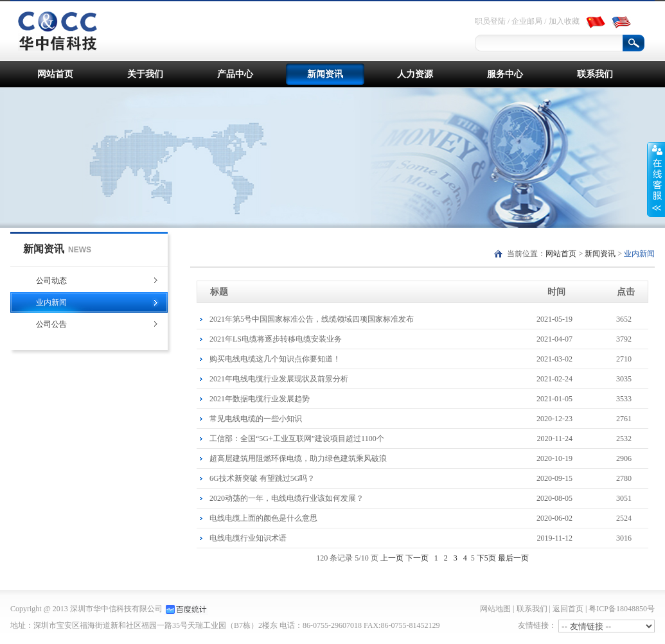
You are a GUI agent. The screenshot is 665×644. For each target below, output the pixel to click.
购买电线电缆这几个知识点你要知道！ (429, 359)
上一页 (392, 558)
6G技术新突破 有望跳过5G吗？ (429, 478)
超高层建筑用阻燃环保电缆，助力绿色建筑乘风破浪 (429, 458)
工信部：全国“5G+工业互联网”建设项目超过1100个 (429, 439)
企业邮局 (527, 21)
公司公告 (51, 324)
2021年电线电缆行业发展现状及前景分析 (429, 379)
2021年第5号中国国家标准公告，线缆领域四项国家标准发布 (429, 319)
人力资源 (415, 74)
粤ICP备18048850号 (622, 609)
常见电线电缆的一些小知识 (429, 419)
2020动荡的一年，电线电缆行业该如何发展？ (429, 498)
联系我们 (595, 74)
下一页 (417, 558)
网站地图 (495, 609)
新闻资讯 (325, 74)
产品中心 (235, 74)
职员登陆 (490, 21)
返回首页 (568, 609)
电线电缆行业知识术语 (429, 538)
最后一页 (513, 558)
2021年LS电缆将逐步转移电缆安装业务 (429, 339)
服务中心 (505, 74)
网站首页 (55, 74)
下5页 (486, 558)
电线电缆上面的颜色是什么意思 (429, 518)
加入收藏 (564, 21)
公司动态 (51, 281)
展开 (656, 179)
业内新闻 (51, 302)
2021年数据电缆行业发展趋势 (429, 399)
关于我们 (145, 74)
